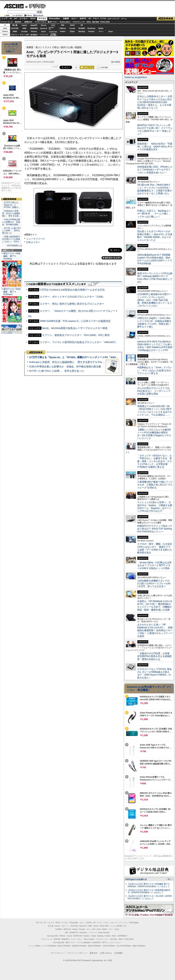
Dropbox (63, 31)
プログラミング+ (79, 22)
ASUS (72, 25)
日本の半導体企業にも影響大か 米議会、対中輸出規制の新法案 (65, 366)
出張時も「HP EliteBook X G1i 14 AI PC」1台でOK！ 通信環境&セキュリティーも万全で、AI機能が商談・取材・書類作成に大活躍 (155, 605)
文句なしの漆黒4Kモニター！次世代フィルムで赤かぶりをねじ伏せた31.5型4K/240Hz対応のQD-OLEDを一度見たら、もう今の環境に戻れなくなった (155, 102)
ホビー (74, 19)
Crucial (72, 28)
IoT (16, 19)
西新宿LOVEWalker (79, 946)
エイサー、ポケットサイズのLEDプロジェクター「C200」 (72, 297)
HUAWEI (82, 28)
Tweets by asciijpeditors (136, 77)
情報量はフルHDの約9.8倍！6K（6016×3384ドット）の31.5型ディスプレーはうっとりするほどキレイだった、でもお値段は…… (155, 410)
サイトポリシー (58, 953)
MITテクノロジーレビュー (112, 942)
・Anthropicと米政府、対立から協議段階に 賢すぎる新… (11, 213)
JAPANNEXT (34, 35)
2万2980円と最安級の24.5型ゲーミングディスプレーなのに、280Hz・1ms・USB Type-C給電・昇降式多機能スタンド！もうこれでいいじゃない (155, 300)
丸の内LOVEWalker (124, 946)
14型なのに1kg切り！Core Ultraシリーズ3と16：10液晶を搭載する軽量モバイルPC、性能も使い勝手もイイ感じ (154, 322)
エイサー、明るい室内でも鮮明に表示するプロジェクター (72, 304)
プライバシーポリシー (77, 953)
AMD (24, 28)
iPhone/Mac (55, 19)
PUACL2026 (105, 22)
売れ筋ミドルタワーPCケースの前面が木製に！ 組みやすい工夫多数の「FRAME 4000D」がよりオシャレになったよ (155, 236)
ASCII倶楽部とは (14, 246)
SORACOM (78, 936)
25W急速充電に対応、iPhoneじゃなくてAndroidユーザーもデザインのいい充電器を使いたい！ (155, 170)
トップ (4, 19)
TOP (37, 923)
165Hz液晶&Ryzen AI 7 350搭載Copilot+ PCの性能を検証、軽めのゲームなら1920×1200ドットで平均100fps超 (155, 259)
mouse (24, 25)
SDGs (89, 22)
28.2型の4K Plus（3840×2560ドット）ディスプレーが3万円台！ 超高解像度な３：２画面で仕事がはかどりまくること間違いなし (155, 189)
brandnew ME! (53, 35)
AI (11, 19)
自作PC (83, 19)
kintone (34, 32)
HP (82, 25)
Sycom (44, 25)
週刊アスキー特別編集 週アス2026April (12, 292)
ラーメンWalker (35, 946)
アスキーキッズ (7, 22)
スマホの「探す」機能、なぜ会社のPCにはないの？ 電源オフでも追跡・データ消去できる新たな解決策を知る (155, 548)
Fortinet (91, 32)
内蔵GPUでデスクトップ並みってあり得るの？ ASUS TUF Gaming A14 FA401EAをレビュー (155, 529)
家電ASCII (28, 22)
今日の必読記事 (58, 942)
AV (90, 19)
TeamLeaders (65, 22)
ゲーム (124, 19)
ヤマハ (101, 32)
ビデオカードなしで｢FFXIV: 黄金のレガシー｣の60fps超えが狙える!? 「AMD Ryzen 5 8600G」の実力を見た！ (154, 673)
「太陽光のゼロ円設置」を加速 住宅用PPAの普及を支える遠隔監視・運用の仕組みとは (155, 656)
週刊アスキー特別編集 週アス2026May (12, 256)
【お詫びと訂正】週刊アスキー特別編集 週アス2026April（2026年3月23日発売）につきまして (149, 885)
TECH (33, 19)
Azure (44, 32)
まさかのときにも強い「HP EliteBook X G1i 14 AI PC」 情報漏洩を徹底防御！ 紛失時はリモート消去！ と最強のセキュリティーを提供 (155, 630)
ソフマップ (44, 35)
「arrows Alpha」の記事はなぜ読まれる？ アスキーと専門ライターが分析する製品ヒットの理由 (154, 565)
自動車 (66, 19)
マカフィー (15, 35)
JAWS (15, 32)
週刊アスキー (53, 22)
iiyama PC (83, 926)
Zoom (111, 32)
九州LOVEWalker (109, 946)
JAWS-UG (67, 929)
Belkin (101, 28)
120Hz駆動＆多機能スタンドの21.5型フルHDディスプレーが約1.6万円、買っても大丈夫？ (154, 584)
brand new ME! (104, 933)
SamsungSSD (51, 28)
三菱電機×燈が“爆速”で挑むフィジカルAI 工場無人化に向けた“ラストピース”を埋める (155, 485)
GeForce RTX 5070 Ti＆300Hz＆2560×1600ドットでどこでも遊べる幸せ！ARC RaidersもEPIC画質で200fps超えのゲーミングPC (155, 346)
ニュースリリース (35, 239)
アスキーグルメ (40, 22)
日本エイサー (33, 242)
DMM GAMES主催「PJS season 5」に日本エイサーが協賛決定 (75, 321)
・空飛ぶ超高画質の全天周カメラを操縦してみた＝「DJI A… (11, 239)
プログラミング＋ (102, 939)
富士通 (15, 25)
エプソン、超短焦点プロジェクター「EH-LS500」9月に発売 (76, 335)
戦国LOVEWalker (139, 946)
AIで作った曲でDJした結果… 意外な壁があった (57, 371)
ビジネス (23, 19)
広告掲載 (118, 953)
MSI (63, 25)
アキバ (96, 19)
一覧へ (169, 879)
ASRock (63, 28)
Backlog (82, 32)
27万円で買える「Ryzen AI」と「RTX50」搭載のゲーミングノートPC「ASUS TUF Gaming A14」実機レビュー (92, 357)
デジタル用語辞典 (84, 942)
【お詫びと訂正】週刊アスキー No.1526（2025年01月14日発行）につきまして (150, 897)
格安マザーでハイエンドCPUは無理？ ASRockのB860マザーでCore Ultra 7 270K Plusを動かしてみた (155, 278)
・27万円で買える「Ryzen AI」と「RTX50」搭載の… (11, 205)
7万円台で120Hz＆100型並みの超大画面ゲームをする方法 (72, 290)
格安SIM (18, 22)
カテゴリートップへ (112, 258)
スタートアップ (113, 19)
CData (72, 32)
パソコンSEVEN (53, 25)
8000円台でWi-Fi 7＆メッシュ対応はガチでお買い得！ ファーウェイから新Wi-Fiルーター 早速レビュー (155, 129)
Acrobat (24, 32)
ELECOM (15, 28)
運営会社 (94, 953)
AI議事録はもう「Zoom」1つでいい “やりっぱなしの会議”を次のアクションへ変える (155, 370)
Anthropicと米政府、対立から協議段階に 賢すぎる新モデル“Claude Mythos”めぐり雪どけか (81, 362)
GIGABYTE (44, 28)
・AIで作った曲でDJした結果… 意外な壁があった (11, 231)
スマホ (103, 19)
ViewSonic (91, 28)
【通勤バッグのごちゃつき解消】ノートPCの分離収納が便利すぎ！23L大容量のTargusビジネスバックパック (155, 434)
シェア (55, 67)
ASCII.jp (14, 6)
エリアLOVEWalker (49, 946)
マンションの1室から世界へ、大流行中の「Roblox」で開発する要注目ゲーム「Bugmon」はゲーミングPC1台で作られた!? (155, 507)
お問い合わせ (106, 953)
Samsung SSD (52, 936)
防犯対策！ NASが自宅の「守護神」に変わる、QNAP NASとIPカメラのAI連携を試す (155, 147)
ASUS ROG (34, 28)
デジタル (36, 6)
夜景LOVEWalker (95, 946)
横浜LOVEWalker (64, 946)
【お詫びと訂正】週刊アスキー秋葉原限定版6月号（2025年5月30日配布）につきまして (149, 891)
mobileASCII (96, 942)
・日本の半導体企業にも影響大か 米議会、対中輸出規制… (11, 222)
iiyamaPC (34, 25)
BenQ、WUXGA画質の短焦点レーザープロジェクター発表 (75, 328)
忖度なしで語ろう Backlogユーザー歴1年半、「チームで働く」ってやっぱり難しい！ (154, 214)
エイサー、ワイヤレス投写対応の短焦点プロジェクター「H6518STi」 (79, 342)
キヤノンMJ (24, 35)
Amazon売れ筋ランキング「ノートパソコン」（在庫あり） (11, 48)
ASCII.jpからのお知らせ (136, 879)
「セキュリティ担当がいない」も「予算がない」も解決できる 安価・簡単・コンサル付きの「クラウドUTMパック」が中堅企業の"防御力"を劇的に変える (155, 461)
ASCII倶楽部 (166, 19)
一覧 (75, 67)
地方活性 (96, 22)
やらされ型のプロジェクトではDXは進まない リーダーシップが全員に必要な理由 (154, 391)
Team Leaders (89, 939)
